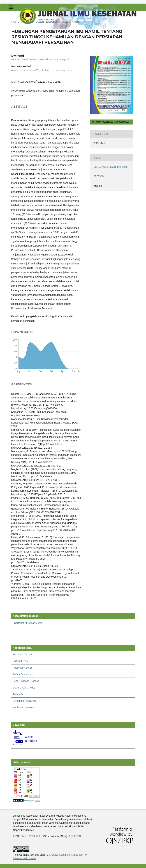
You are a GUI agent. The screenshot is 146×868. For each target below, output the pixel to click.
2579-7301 (75, 836)
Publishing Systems (24, 707)
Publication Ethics (23, 668)
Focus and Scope (23, 654)
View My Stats (32, 801)
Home (15, 22)
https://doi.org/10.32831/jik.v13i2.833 (40, 82)
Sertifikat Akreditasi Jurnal (29, 623)
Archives (27, 22)
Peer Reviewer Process (26, 681)
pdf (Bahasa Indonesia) (112, 122)
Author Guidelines (23, 674)
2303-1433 (35, 836)
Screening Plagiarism (25, 701)
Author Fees (20, 694)
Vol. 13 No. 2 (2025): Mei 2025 (53, 22)
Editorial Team (21, 661)
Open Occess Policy (24, 688)
